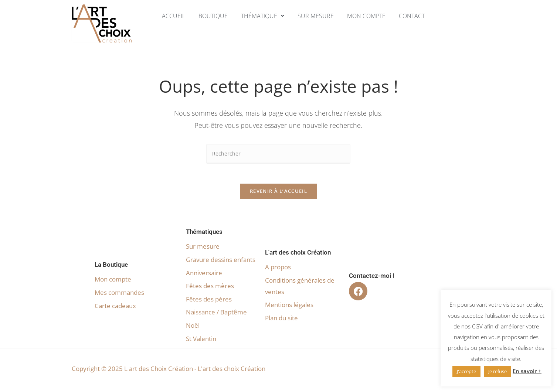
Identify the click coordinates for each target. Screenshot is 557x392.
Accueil (169, 16)
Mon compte (369, 16)
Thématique (262, 16)
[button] (262, 16)
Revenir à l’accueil (278, 194)
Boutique (210, 16)
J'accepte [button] (466, 371)
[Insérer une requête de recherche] (278, 154)
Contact (416, 16)
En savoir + (527, 371)
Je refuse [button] (497, 371)
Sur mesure (317, 16)
